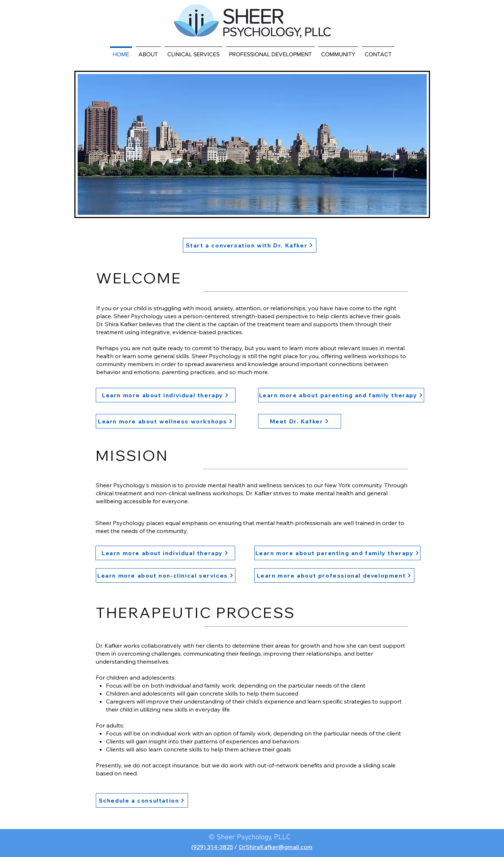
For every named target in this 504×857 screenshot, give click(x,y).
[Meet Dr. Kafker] (300, 421)
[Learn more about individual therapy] (166, 395)
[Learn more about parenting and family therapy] (341, 395)
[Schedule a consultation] (142, 800)
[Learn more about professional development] (334, 575)
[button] (148, 51)
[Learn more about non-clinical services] (166, 575)
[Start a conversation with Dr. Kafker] (250, 245)
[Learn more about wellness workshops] (166, 421)
